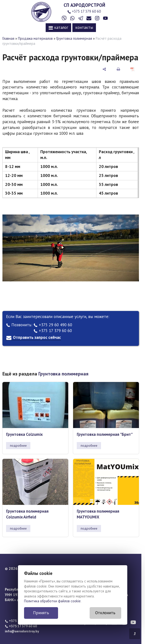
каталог (58, 27)
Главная (8, 38)
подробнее (18, 445)
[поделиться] (104, 69)
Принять (41, 613)
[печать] (118, 69)
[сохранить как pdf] (132, 69)
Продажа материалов (35, 38)
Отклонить (105, 613)
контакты (84, 27)
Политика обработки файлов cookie (52, 601)
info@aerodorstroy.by (22, 631)
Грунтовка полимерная (74, 38)
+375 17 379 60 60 (84, 11)
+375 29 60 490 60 (53, 325)
